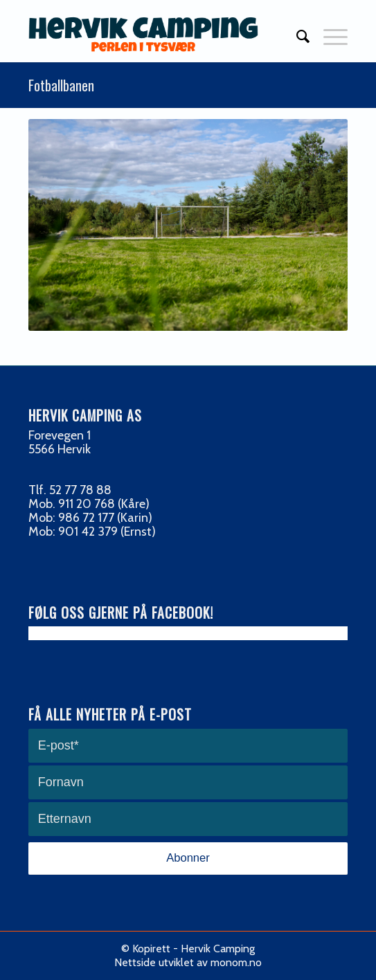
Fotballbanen (61, 85)
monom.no (236, 962)
